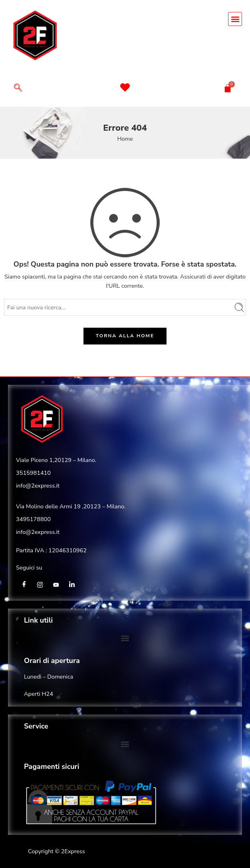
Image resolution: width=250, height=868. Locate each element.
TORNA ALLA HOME (125, 336)
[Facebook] (24, 585)
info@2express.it (38, 486)
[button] (235, 19)
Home (125, 139)
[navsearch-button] (18, 89)
